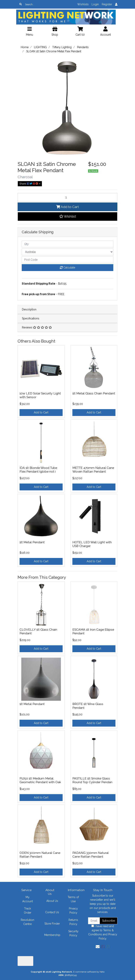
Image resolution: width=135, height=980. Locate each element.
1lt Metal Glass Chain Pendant (94, 393)
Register (107, 4)
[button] (67, 216)
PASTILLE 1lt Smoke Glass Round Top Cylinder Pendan (92, 780)
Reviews (37, 327)
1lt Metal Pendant (32, 542)
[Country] (67, 252)
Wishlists (83, 4)
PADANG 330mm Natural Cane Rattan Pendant (90, 855)
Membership (52, 935)
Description (29, 309)
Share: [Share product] (29, 184)
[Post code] (67, 260)
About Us (52, 901)
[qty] (67, 244)
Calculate (67, 268)
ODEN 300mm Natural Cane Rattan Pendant (40, 855)
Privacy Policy (73, 911)
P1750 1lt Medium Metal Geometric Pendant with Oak (40, 780)
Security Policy (73, 933)
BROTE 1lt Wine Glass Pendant (88, 706)
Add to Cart (67, 207)
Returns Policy (73, 922)
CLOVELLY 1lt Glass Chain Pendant (38, 631)
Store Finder (52, 924)
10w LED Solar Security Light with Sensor (40, 395)
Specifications (31, 318)
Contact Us (52, 912)
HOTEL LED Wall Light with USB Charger (92, 544)
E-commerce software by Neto (89, 972)
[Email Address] (94, 921)
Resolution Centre (27, 922)
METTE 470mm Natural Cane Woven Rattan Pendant (93, 470)
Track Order (28, 911)
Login (95, 4)
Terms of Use (73, 899)
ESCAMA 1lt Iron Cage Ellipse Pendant (93, 631)
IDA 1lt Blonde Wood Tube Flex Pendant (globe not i (38, 470)
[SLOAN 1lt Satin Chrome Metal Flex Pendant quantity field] (67, 197)
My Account (28, 899)
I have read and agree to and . (103, 932)
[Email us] (98, 947)
